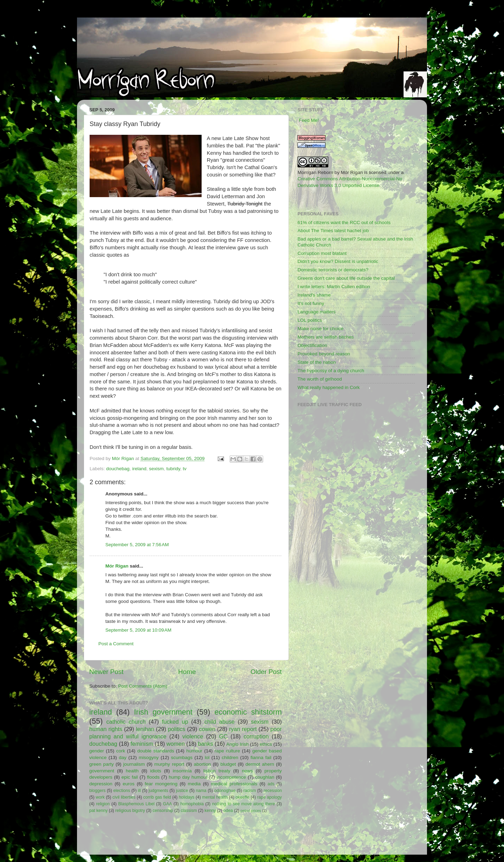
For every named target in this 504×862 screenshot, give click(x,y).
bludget (228, 764)
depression (101, 784)
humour (194, 751)
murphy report (169, 764)
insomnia (182, 771)
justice (182, 791)
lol (207, 757)
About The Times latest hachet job (333, 231)
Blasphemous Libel (136, 804)
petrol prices (251, 811)
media (194, 784)
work (100, 797)
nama (201, 791)
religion (103, 804)
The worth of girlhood (320, 379)
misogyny (149, 757)
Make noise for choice (320, 329)
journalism (134, 764)
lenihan (145, 729)
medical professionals (234, 784)
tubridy (173, 469)
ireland (139, 469)
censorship (163, 811)
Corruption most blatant (322, 253)
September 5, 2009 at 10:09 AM (138, 630)
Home (187, 672)
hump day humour (188, 777)
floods (153, 777)
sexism (156, 469)
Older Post (266, 672)
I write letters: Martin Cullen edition (334, 287)
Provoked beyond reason (324, 354)
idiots (156, 771)
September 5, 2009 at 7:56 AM (137, 545)
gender (97, 751)
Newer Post (106, 672)
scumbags (182, 757)
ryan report (243, 729)
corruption (256, 736)
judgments (158, 791)
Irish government (163, 712)
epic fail (130, 777)
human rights (106, 729)
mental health (215, 797)
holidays (187, 797)
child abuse (219, 722)
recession (273, 791)
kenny (210, 811)
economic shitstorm (248, 712)
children (230, 757)
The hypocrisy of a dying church (331, 371)
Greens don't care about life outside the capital (346, 278)
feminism (142, 744)
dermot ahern (260, 764)
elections (122, 791)
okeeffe (243, 797)
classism (189, 811)
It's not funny (311, 303)
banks (206, 744)
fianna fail (261, 757)
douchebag (118, 469)
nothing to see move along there (244, 804)
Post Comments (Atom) (143, 686)
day (123, 757)
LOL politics (310, 320)
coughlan (265, 777)
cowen (207, 729)
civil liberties (124, 797)
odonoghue (225, 791)
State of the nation (317, 362)
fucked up (175, 722)
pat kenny (99, 811)
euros (128, 784)
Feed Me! (309, 120)
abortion (202, 764)
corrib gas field (157, 797)
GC (223, 736)
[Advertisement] (171, 835)
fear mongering (161, 784)
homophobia (192, 804)
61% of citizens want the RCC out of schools (344, 223)
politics (177, 729)
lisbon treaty (217, 771)
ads (271, 784)
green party (101, 764)
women (176, 744)
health (132, 771)
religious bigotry (130, 811)
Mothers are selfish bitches (326, 337)
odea (228, 811)
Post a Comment (116, 644)
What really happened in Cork (329, 387)
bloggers (97, 791)
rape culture (227, 751)
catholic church (126, 722)
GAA (167, 804)
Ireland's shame (314, 295)
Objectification (312, 345)
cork (121, 751)
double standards (156, 751)
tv (185, 469)
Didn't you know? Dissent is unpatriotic (338, 261)
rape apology (269, 797)
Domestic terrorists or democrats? (333, 270)
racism (250, 791)
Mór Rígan (117, 566)
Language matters (317, 312)
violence (193, 736)
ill (139, 791)
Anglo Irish (238, 744)
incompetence (231, 777)
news (247, 771)
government (102, 771)
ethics (266, 744)
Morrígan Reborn (315, 172)
